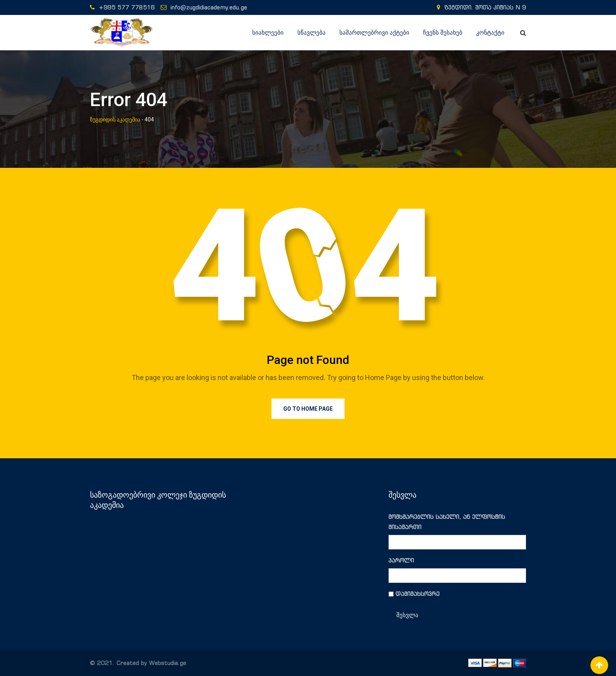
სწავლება (312, 33)
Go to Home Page (308, 409)
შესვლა (407, 615)
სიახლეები (268, 33)
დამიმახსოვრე (418, 594)
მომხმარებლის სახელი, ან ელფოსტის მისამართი (447, 522)
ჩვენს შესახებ (443, 33)
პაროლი (401, 560)
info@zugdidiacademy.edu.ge (209, 7)
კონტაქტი (490, 33)
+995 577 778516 (127, 7)
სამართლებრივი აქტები (374, 33)
